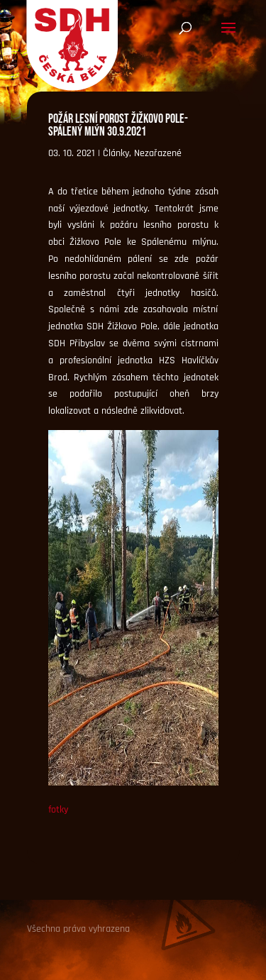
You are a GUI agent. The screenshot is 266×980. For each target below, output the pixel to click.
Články (116, 153)
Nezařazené (158, 153)
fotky (58, 810)
